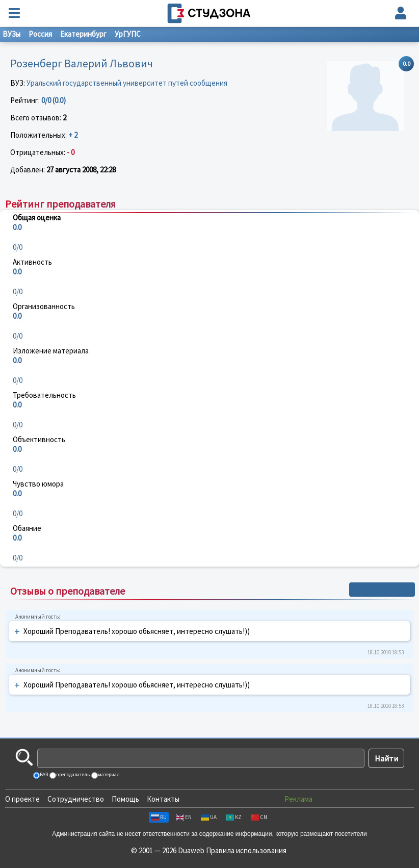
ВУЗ (43, 774)
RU (159, 817)
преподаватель (72, 774)
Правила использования (246, 850)
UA (209, 817)
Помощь (125, 799)
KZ (234, 817)
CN (259, 817)
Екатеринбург (83, 34)
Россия (40, 34)
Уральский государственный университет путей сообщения (127, 83)
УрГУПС (128, 34)
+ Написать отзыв (382, 590)
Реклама (298, 799)
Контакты (163, 799)
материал (108, 774)
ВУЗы (11, 34)
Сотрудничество (76, 799)
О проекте (22, 799)
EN (184, 817)
